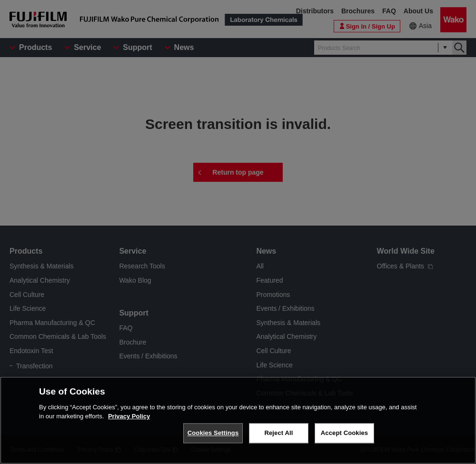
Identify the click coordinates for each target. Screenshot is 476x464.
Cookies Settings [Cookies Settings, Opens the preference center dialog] (213, 433)
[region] (238, 420)
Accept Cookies (344, 433)
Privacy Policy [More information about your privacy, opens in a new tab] (129, 416)
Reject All (278, 433)
